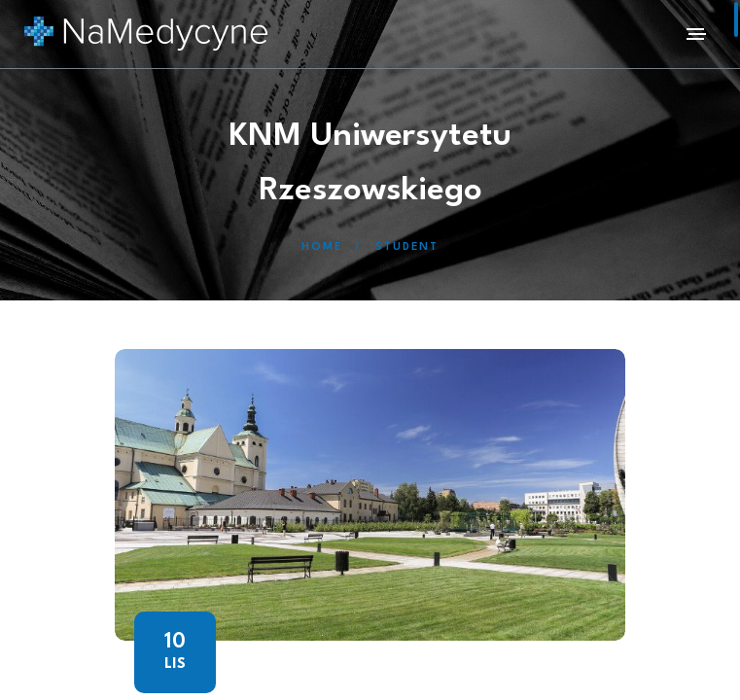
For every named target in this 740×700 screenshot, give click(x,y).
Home (322, 247)
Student (407, 247)
